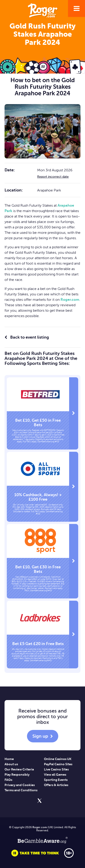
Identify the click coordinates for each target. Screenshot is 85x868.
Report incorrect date (53, 177)
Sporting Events (56, 780)
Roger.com (70, 300)
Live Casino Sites (56, 769)
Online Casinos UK (58, 759)
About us (11, 764)
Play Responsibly (17, 775)
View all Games (55, 775)
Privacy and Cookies (20, 785)
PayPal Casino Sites (58, 764)
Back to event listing (27, 337)
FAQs (8, 780)
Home (9, 759)
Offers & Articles (56, 785)
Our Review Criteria (19, 769)
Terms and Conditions (21, 790)
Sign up (40, 736)
